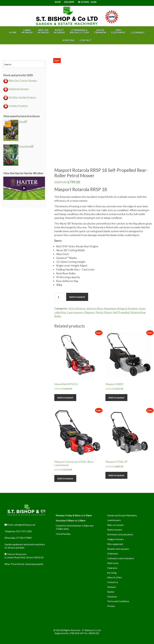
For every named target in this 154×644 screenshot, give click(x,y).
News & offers (115, 577)
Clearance (112, 568)
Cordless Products (18, 106)
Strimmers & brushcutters (120, 534)
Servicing (112, 573)
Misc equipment (115, 544)
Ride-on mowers (116, 525)
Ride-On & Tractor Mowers (23, 80)
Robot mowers (115, 530)
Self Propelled (121, 312)
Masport (89, 312)
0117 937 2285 (24, 531)
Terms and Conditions (118, 601)
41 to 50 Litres (77, 308)
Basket (111, 592)
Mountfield (26, 146)
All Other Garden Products (22, 97)
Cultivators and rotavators (121, 558)
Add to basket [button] (65, 397)
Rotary (108, 312)
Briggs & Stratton (128, 308)
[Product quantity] (60, 297)
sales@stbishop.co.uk (25, 525)
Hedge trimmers (115, 539)
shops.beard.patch (34, 564)
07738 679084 (24, 538)
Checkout (112, 597)
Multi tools (113, 563)
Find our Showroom (17, 554)
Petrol (99, 312)
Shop (58, 2)
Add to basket (77, 297)
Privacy (111, 606)
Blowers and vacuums (118, 549)
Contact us (113, 582)
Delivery (69, 2)
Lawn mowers (75, 312)
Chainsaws (113, 554)
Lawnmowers (114, 520)
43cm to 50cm (95, 308)
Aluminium (110, 308)
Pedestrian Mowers (19, 89)
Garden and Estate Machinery (122, 515)
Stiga (23, 121)
